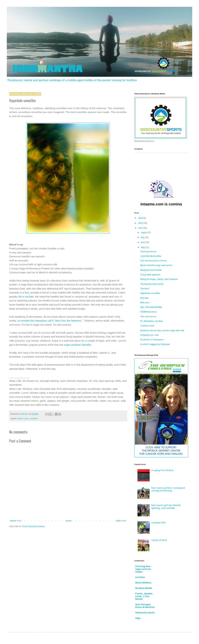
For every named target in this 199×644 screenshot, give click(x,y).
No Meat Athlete (144, 588)
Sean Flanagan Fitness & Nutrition (145, 606)
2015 (141, 223)
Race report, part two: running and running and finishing (168, 489)
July (143, 238)
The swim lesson (148, 317)
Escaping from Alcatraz (163, 470)
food (19, 419)
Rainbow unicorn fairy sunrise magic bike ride (162, 331)
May (143, 248)
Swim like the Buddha (151, 256)
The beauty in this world (152, 284)
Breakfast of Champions (152, 340)
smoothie (34, 419)
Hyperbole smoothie (150, 293)
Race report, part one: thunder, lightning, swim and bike (166, 507)
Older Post (121, 521)
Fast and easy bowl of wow (154, 261)
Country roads (147, 326)
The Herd (145, 289)
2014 (141, 228)
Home (69, 521)
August (144, 233)
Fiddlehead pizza (148, 312)
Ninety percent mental (151, 270)
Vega (138, 618)
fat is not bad (26, 297)
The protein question (150, 275)
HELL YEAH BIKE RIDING (151, 307)
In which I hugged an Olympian (155, 344)
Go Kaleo (140, 577)
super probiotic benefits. (78, 345)
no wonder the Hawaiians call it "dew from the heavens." (50, 321)
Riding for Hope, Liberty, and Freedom (159, 279)
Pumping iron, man (150, 335)
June (143, 242)
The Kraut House (148, 252)
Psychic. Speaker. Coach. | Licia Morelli (144, 596)
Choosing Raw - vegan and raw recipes (143, 569)
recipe (25, 419)
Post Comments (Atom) (34, 526)
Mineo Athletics (143, 583)
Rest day (144, 298)
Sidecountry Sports (145, 613)
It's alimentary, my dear (152, 321)
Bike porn (145, 303)
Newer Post (16, 521)
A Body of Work (159, 540)
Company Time (159, 523)
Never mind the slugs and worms (156, 265)
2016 (141, 218)
